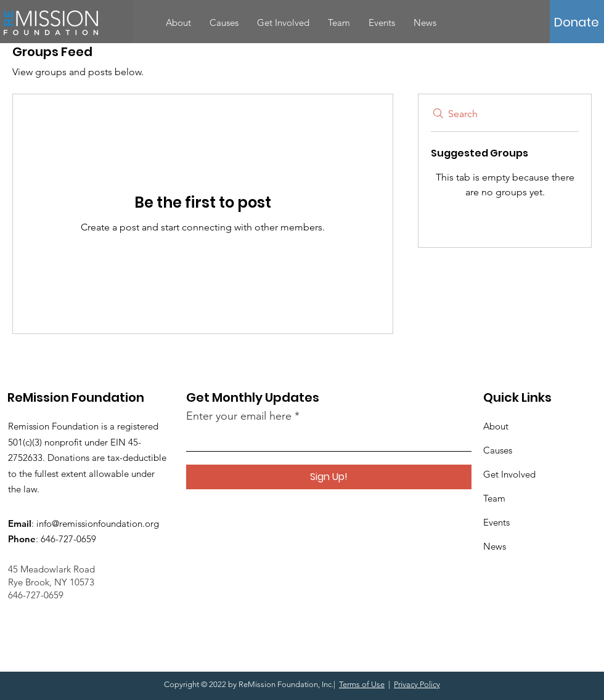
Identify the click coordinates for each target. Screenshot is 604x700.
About (496, 426)
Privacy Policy (417, 684)
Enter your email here (239, 416)
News (495, 546)
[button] (577, 22)
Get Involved (509, 474)
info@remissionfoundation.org (98, 523)
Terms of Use (362, 684)
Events (496, 522)
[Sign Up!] (329, 477)
